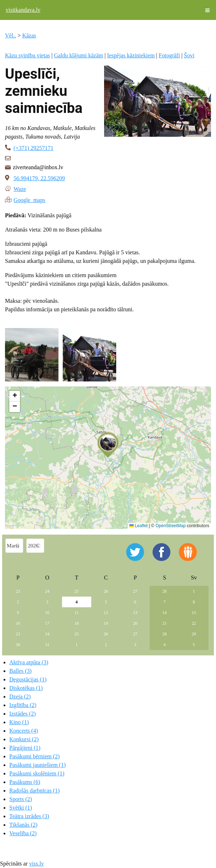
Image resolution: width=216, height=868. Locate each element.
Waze (20, 188)
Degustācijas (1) (28, 679)
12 (106, 613)
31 (47, 645)
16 (18, 623)
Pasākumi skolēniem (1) (37, 773)
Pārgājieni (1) (25, 748)
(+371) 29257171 (34, 148)
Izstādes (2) (22, 714)
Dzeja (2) (20, 697)
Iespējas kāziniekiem (131, 55)
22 (194, 623)
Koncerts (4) (24, 731)
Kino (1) (19, 722)
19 (106, 623)
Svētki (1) (21, 808)
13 (135, 613)
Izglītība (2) (23, 705)
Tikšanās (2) (23, 825)
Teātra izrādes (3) (29, 816)
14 (165, 613)
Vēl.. (11, 35)
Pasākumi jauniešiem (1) (37, 765)
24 (47, 591)
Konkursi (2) (24, 739)
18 (77, 623)
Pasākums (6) (25, 782)
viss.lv (37, 864)
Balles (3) (20, 671)
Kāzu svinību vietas (27, 55)
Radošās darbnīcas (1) (34, 791)
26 (106, 591)
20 (135, 623)
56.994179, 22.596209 (39, 178)
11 (77, 613)
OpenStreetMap (171, 526)
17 (47, 623)
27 (135, 591)
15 (194, 613)
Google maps (29, 199)
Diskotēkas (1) (26, 688)
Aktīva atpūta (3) (29, 662)
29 (194, 634)
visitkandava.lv (23, 10)
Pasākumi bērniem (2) (34, 756)
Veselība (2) (23, 833)
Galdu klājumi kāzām (78, 55)
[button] (108, 445)
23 (18, 591)
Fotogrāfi (169, 55)
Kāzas (29, 35)
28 (165, 591)
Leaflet (138, 526)
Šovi (189, 55)
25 (77, 591)
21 (165, 623)
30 (18, 645)
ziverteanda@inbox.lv (38, 167)
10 (47, 613)
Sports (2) (21, 799)
